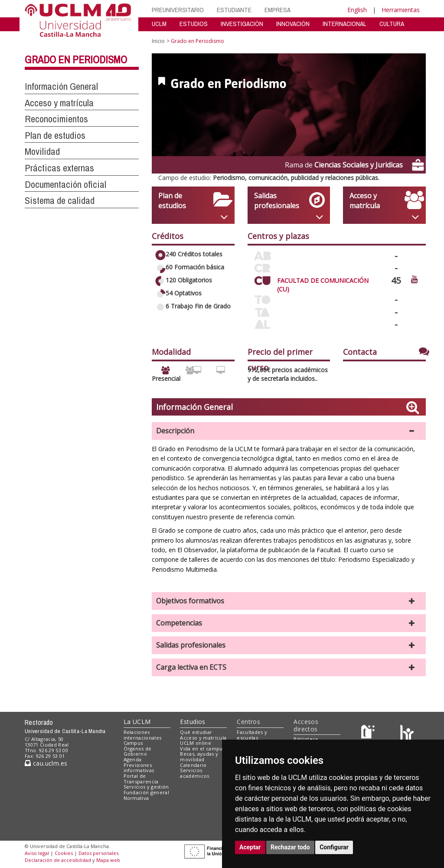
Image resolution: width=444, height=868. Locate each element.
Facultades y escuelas (252, 735)
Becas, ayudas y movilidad (199, 757)
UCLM (159, 24)
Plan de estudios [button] (55, 135)
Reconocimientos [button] (56, 119)
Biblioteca (306, 739)
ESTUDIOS (194, 24)
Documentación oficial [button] (65, 184)
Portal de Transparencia (141, 779)
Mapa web (108, 860)
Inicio (158, 41)
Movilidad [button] (42, 151)
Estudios (193, 722)
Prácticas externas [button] (59, 168)
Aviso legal (37, 853)
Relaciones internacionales (143, 735)
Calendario (193, 765)
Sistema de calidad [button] (60, 200)
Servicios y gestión (146, 787)
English (357, 10)
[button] (289, 431)
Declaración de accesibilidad (58, 860)
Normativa (136, 798)
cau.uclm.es (46, 763)
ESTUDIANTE (234, 10)
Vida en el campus (202, 748)
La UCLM (137, 722)
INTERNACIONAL (344, 24)
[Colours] (407, 734)
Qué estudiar (196, 732)
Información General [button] (61, 86)
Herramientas (401, 10)
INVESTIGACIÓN (242, 24)
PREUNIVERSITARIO (178, 10)
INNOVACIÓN (293, 24)
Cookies (64, 853)
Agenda (133, 759)
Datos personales (98, 853)
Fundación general (147, 792)
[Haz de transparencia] (369, 734)
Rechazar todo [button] (290, 847)
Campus (133, 743)
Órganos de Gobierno (138, 751)
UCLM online (196, 743)
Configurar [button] (334, 847)
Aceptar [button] (250, 847)
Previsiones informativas (139, 768)
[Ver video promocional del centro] (415, 279)
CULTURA (392, 24)
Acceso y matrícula (203, 738)
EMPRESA (277, 10)
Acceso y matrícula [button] (59, 103)
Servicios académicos (194, 773)
